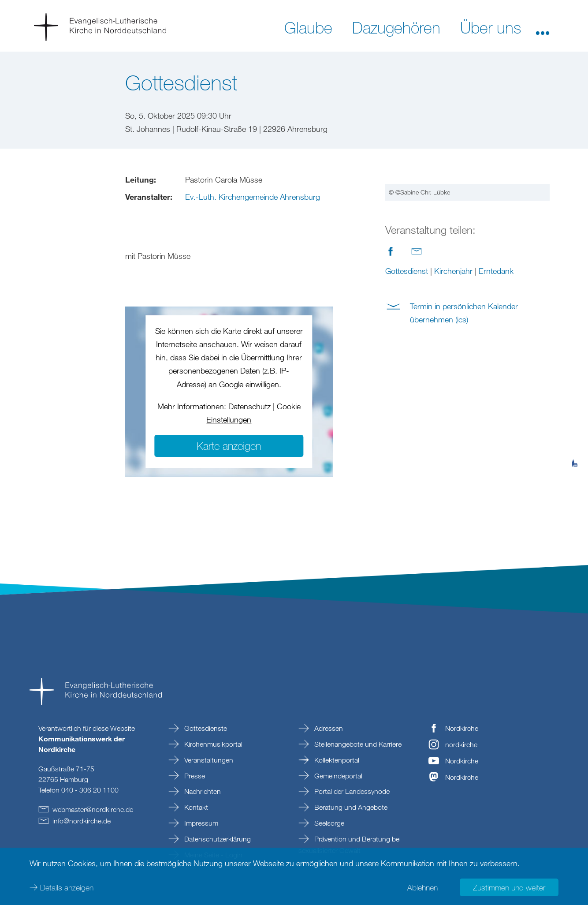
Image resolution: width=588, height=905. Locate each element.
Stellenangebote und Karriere (357, 744)
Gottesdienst (407, 271)
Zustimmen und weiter (509, 887)
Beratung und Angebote (350, 807)
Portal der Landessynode (351, 791)
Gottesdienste (205, 728)
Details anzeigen (67, 887)
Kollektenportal (336, 760)
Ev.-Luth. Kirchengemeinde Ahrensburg (253, 197)
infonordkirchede (82, 821)
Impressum (200, 823)
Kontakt (195, 807)
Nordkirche (462, 728)
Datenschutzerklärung (217, 839)
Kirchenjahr (453, 271)
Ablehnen (422, 887)
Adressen (328, 728)
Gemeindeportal (337, 776)
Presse (194, 776)
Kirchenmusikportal (212, 744)
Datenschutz (249, 406)
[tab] (575, 420)
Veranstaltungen (208, 760)
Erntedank (496, 271)
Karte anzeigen (229, 446)
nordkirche (461, 744)
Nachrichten (202, 791)
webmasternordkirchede (93, 809)
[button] (543, 27)
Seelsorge (328, 823)
